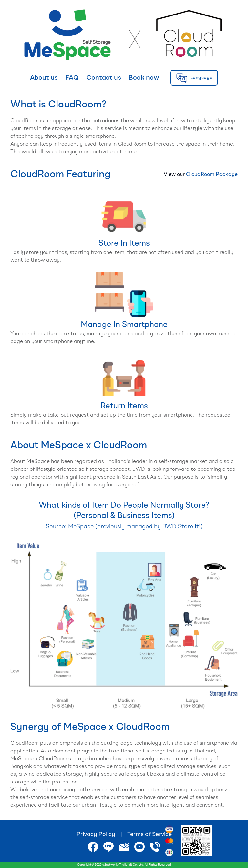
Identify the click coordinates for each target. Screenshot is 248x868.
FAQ (72, 78)
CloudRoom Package (212, 175)
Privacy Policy (96, 834)
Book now (144, 78)
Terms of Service (150, 834)
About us (44, 78)
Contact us (104, 78)
